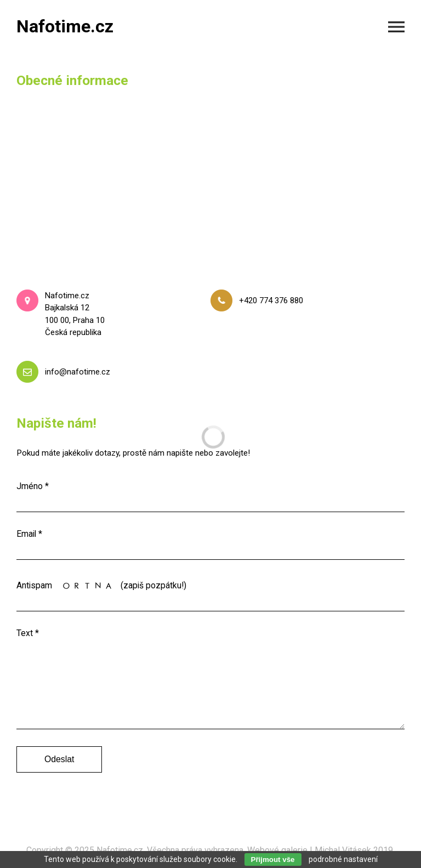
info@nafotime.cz (78, 372)
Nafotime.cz (120, 850)
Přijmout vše (273, 860)
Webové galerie (277, 850)
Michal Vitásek (343, 850)
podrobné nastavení (343, 859)
